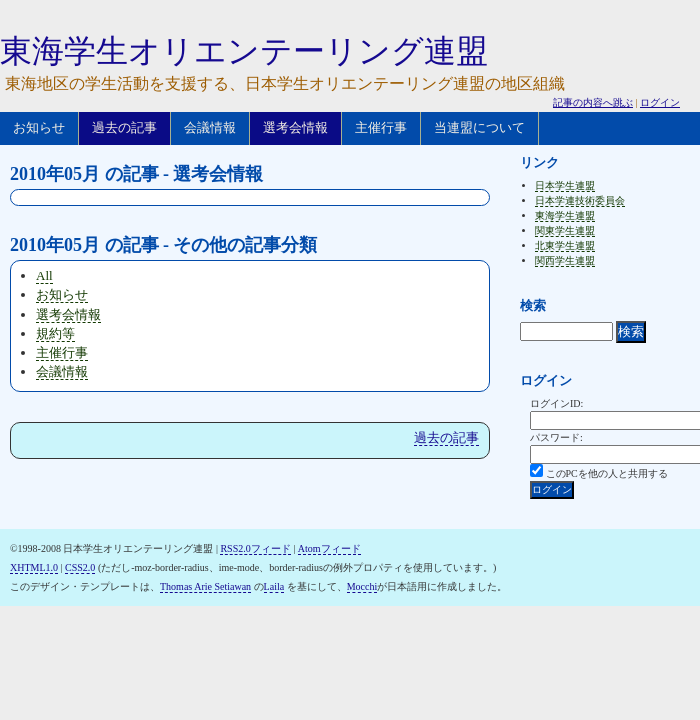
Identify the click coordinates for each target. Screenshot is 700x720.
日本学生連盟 (565, 185)
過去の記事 (124, 127)
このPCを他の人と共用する (607, 473)
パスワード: (556, 437)
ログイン (660, 102)
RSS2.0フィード (255, 548)
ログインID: (556, 403)
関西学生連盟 (565, 260)
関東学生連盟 (565, 230)
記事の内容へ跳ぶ (593, 102)
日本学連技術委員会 (580, 200)
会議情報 (210, 127)
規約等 (55, 333)
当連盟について (479, 127)
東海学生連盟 (565, 215)
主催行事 (381, 127)
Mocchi (362, 586)
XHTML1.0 (34, 567)
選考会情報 (295, 127)
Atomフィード (329, 548)
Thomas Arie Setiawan (205, 586)
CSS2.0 (80, 567)
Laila (274, 586)
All (44, 275)
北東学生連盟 (565, 245)
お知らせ (39, 127)
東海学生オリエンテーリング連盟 (244, 51)
